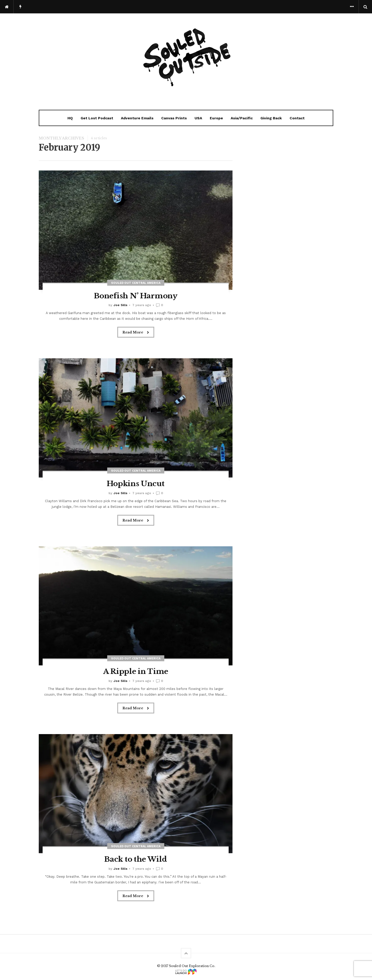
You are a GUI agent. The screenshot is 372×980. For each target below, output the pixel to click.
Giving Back (271, 118)
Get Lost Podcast (97, 118)
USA (198, 118)
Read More (136, 333)
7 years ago (142, 305)
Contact (297, 118)
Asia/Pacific (242, 118)
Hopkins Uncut (135, 484)
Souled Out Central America (136, 283)
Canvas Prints (174, 118)
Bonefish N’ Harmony (135, 296)
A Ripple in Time (136, 671)
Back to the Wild (135, 859)
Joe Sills (120, 305)
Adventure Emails (137, 118)
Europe (216, 118)
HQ (70, 118)
